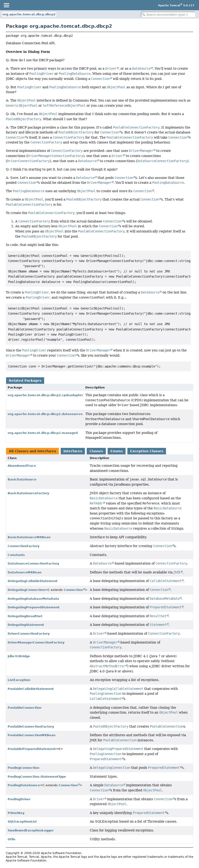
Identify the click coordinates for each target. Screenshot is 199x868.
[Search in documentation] (168, 15)
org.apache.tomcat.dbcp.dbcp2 (29, 14)
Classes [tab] (96, 451)
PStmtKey (16, 813)
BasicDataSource (22, 479)
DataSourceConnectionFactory (33, 563)
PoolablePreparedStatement (32, 749)
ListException (19, 680)
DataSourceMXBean (25, 572)
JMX (177, 572)
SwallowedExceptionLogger (31, 830)
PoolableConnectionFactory (31, 727)
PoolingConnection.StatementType (37, 777)
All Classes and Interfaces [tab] (32, 451)
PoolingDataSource (24, 785)
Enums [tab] (117, 451)
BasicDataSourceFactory (28, 493)
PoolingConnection (23, 768)
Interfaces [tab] (73, 451)
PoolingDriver (19, 799)
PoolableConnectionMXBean (32, 735)
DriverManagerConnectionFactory (36, 642)
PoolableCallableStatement (31, 689)
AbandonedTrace (22, 466)
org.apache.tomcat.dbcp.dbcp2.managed (43, 433)
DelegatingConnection (26, 590)
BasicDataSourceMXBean (29, 537)
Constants (16, 555)
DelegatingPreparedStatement (34, 607)
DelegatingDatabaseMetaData (33, 599)
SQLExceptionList (22, 822)
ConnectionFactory (23, 546)
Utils (12, 839)
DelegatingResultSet (25, 616)
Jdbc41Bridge (19, 656)
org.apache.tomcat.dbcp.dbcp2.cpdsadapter (45, 395)
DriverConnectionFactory (29, 634)
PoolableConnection (25, 708)
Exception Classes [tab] (147, 451)
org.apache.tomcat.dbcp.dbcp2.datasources (45, 414)
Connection (73, 590)
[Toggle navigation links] (6, 5)
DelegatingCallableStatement (33, 581)
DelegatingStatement (26, 625)
